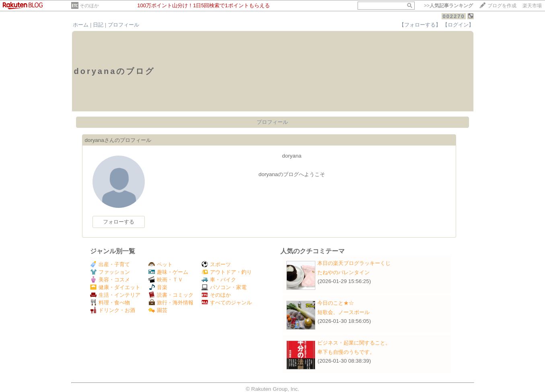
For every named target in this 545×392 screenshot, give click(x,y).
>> (448, 6)
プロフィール (123, 25)
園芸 (158, 310)
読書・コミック (171, 295)
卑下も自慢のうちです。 (346, 352)
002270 (453, 16)
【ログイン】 (458, 25)
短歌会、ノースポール (343, 312)
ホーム (81, 25)
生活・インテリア (115, 295)
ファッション (110, 272)
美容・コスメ (110, 280)
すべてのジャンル (227, 303)
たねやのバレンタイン (343, 272)
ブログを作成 (502, 6)
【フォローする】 (420, 25)
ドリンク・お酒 (113, 310)
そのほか (89, 6)
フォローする (119, 222)
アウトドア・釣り (227, 272)
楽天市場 (532, 6)
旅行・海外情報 (171, 303)
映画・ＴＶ (166, 280)
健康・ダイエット (115, 287)
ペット (160, 264)
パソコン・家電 (224, 287)
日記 (98, 25)
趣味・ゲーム (168, 272)
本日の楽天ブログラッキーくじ (354, 263)
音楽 (158, 287)
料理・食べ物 (110, 303)
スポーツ (216, 264)
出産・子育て (110, 264)
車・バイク (219, 280)
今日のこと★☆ (336, 303)
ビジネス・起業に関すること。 (354, 343)
